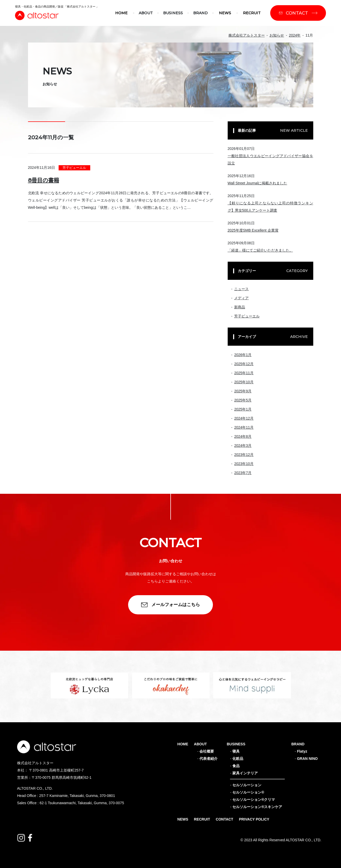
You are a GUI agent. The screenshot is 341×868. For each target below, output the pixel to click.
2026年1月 (243, 355)
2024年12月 (244, 418)
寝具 (236, 751)
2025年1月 (243, 409)
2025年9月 (243, 391)
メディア (241, 298)
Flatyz (302, 751)
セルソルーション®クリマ (254, 800)
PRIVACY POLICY (254, 819)
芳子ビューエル (74, 168)
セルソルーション (247, 785)
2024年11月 (244, 427)
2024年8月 (243, 436)
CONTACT (224, 819)
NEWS (225, 13)
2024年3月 (243, 446)
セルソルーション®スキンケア (257, 807)
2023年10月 (244, 464)
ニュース (241, 289)
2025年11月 (244, 373)
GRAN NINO (307, 759)
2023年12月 (244, 455)
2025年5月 (243, 400)
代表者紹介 (208, 759)
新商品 (240, 307)
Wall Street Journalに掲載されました (258, 183)
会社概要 (207, 751)
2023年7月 (243, 473)
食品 (236, 766)
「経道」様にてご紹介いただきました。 (260, 250)
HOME (121, 13)
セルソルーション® (248, 792)
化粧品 (238, 759)
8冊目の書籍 (44, 180)
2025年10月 (244, 382)
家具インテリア (245, 773)
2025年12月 (244, 364)
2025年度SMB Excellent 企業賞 (253, 230)
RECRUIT (252, 13)
